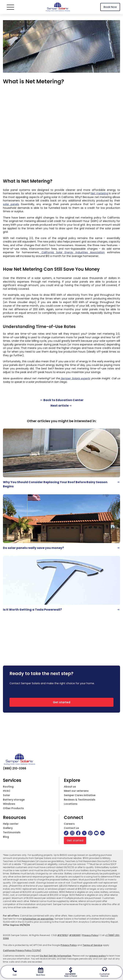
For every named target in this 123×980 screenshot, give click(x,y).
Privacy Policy (90, 935)
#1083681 (75, 935)
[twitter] (84, 833)
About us (70, 787)
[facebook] (78, 833)
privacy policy (98, 956)
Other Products (13, 808)
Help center (11, 824)
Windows (9, 804)
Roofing (8, 787)
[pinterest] (90, 833)
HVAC (7, 791)
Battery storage (14, 800)
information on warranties (38, 919)
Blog (6, 837)
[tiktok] (66, 833)
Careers (69, 824)
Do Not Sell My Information (56, 956)
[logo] (58, 7)
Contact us (71, 828)
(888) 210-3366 (15, 768)
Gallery (8, 828)
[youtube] (96, 833)
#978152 (62, 935)
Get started (62, 702)
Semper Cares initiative (80, 795)
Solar (6, 795)
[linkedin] (102, 833)
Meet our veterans (76, 791)
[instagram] (72, 833)
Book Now (110, 7)
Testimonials (12, 832)
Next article (60, 406)
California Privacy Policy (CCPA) (22, 950)
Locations (71, 804)
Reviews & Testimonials (80, 800)
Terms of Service (92, 945)
